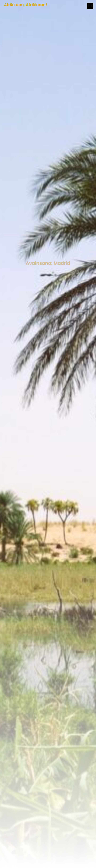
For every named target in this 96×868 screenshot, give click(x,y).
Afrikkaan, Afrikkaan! (26, 5)
